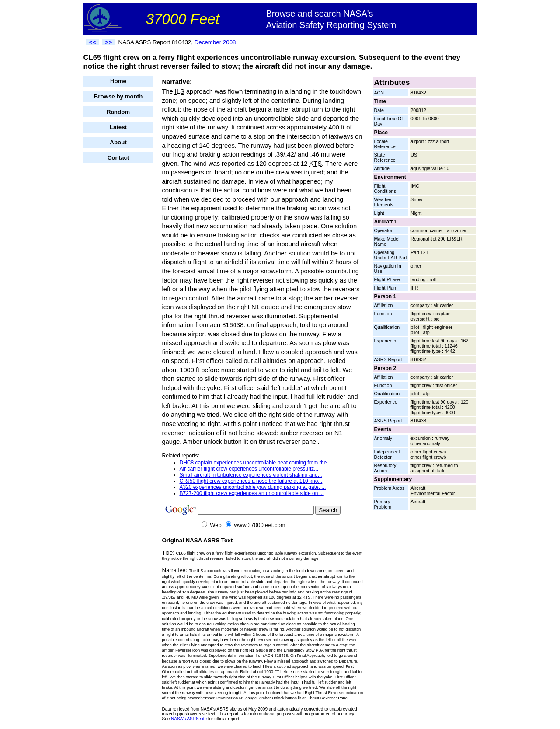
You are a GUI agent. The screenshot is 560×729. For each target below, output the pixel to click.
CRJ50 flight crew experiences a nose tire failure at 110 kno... (251, 481)
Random (118, 112)
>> (109, 42)
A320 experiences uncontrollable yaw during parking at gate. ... (253, 487)
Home (118, 81)
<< (93, 42)
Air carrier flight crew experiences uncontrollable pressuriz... (249, 469)
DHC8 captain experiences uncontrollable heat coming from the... (256, 463)
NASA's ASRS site (189, 719)
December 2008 (215, 42)
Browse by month (118, 96)
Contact (118, 158)
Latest (118, 127)
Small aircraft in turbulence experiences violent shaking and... (251, 475)
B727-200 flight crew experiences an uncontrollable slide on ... (252, 493)
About (118, 142)
